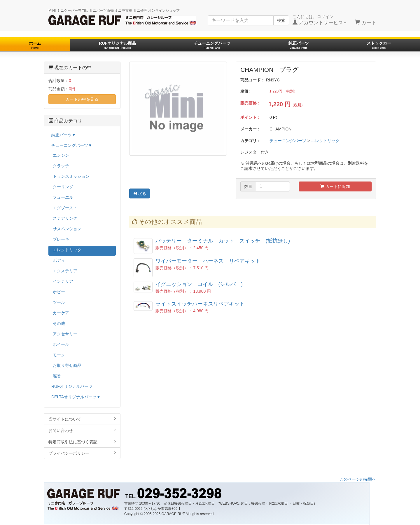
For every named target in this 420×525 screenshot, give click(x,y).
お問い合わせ (82, 430)
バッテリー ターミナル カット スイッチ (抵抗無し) (223, 241)
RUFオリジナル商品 (117, 45)
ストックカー (379, 45)
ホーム (35, 45)
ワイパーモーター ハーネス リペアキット (208, 261)
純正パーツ (299, 45)
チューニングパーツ (212, 45)
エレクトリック (325, 141)
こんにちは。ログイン (320, 20)
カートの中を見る (82, 99)
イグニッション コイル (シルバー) (199, 284)
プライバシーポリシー (82, 453)
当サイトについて (82, 419)
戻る (140, 193)
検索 (281, 20)
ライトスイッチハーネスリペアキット (200, 304)
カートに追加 (335, 186)
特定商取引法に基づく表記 (82, 442)
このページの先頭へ (358, 479)
